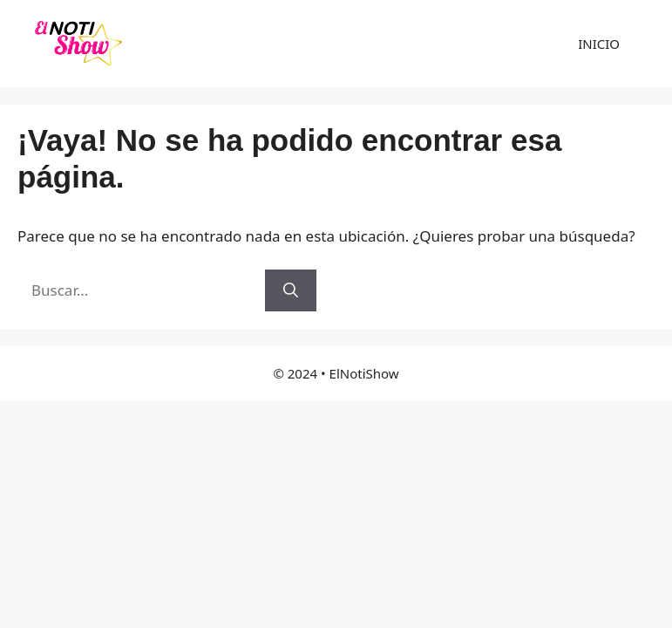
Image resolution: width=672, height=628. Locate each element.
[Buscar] (291, 290)
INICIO (599, 44)
